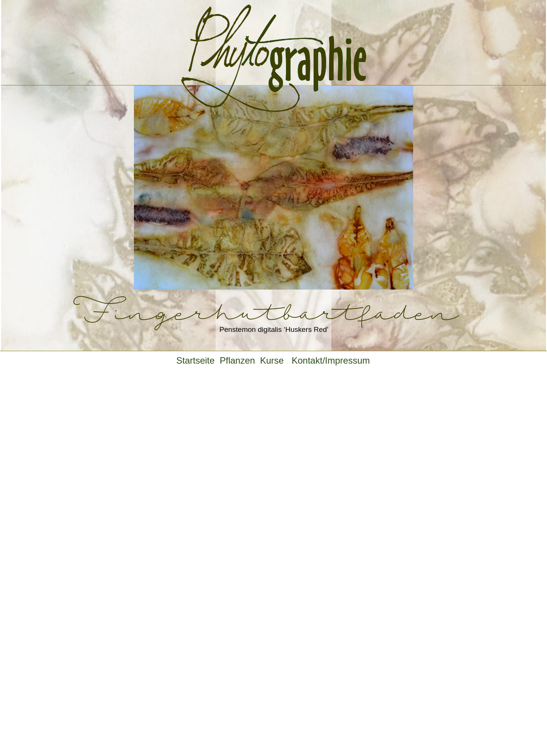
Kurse (277, 360)
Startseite (198, 360)
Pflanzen (240, 360)
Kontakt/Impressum (331, 360)
